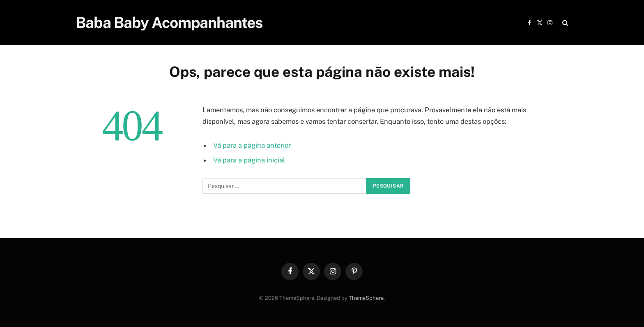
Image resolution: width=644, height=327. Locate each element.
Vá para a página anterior (252, 145)
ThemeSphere (366, 298)
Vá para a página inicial (249, 160)
